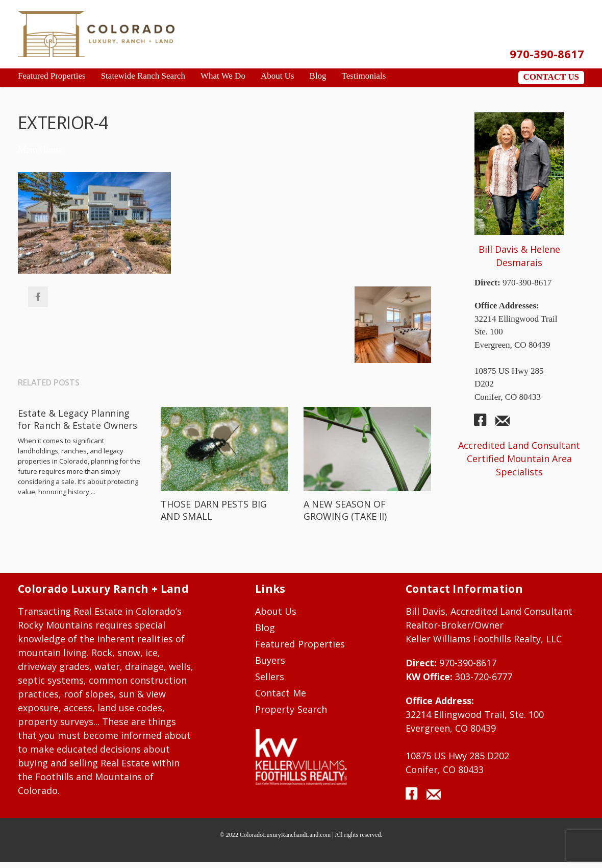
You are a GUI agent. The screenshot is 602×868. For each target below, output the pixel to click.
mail (503, 424)
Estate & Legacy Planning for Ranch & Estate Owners (78, 419)
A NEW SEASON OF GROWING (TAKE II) (345, 510)
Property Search (291, 709)
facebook (484, 424)
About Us (276, 611)
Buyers (270, 660)
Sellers (270, 677)
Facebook (38, 297)
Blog (265, 628)
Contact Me (281, 693)
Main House (41, 150)
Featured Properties (300, 644)
